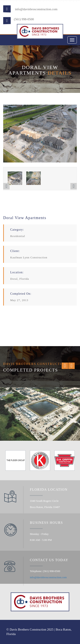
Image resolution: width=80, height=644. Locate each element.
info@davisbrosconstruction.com (36, 9)
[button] (6, 186)
